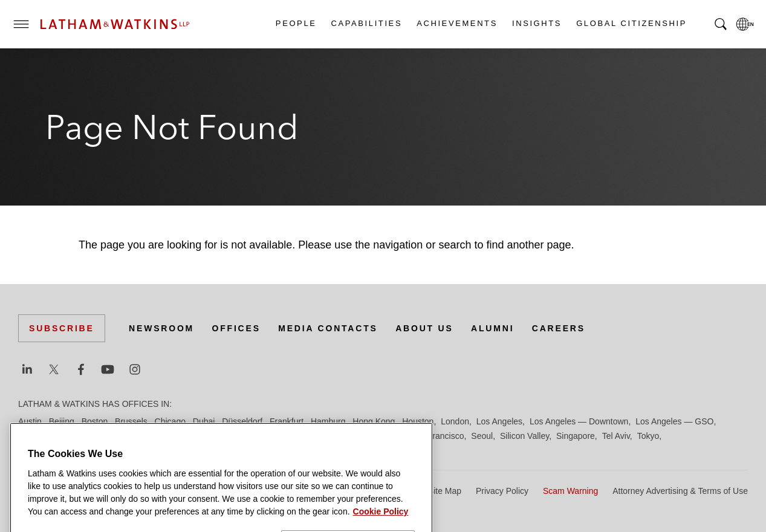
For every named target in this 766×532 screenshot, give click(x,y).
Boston (95, 421)
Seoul (482, 436)
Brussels (131, 421)
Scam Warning (570, 491)
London (455, 421)
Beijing (62, 421)
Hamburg (328, 421)
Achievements (456, 23)
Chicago (170, 421)
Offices (236, 328)
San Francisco (437, 436)
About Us (424, 328)
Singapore (576, 436)
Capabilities (366, 23)
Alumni (492, 328)
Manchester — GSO (89, 436)
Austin (30, 421)
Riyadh (343, 436)
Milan (145, 436)
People (296, 23)
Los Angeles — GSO (674, 421)
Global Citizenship (631, 23)
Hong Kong (374, 421)
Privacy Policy (502, 491)
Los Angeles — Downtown (579, 421)
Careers (559, 328)
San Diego (383, 436)
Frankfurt (287, 421)
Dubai (204, 421)
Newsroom (161, 328)
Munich (176, 436)
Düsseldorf (242, 421)
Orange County (268, 436)
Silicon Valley (524, 436)
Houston (418, 421)
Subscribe (62, 328)
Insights (536, 23)
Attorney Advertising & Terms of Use (680, 491)
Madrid (31, 436)
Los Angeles (499, 421)
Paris (313, 436)
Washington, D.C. (69, 450)
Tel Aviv (616, 436)
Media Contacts (328, 328)
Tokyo (648, 436)
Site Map (445, 491)
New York (214, 436)
